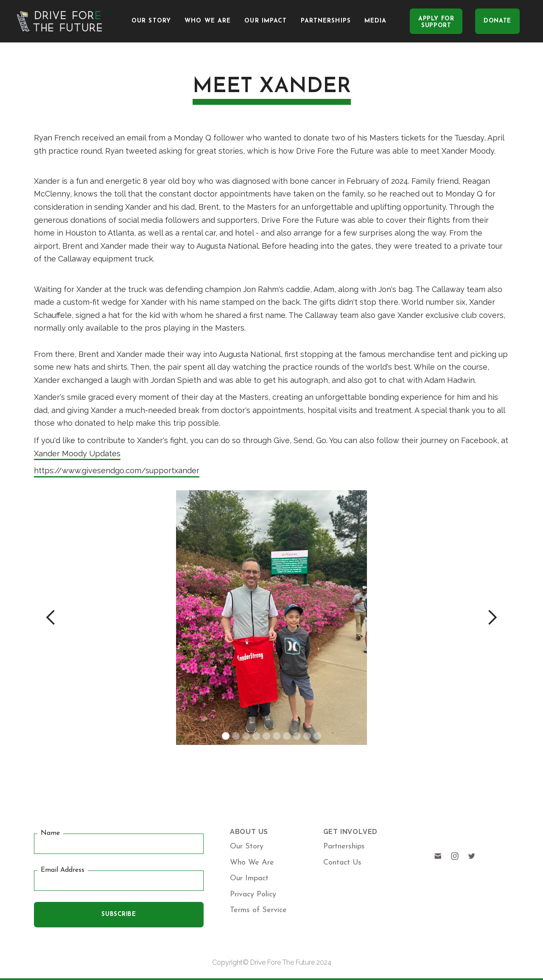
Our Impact (266, 21)
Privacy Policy (253, 894)
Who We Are (208, 21)
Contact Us (342, 863)
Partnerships (326, 21)
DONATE (497, 21)
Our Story (151, 21)
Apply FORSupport (436, 22)
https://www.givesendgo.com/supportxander (117, 470)
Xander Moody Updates (77, 453)
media (376, 21)
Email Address (63, 870)
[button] (51, 618)
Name (50, 834)
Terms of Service (258, 910)
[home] (59, 21)
